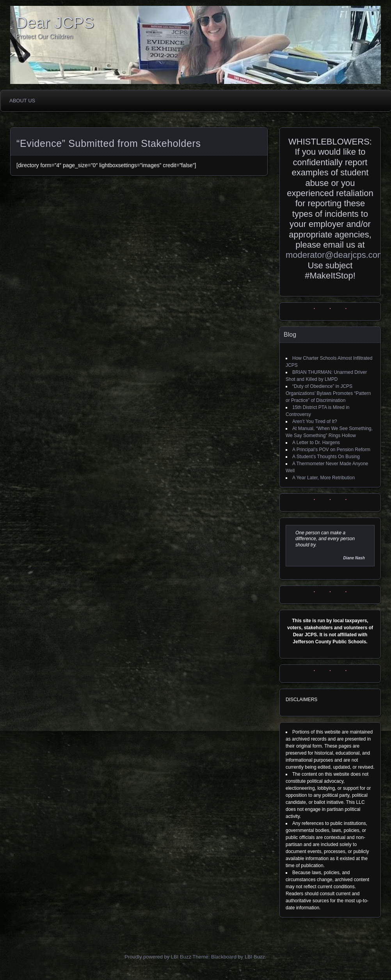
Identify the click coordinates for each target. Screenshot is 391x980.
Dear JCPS (55, 23)
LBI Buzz (255, 957)
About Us (22, 101)
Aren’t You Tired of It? (315, 421)
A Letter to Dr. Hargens (316, 443)
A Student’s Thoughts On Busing (326, 457)
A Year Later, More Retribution (323, 478)
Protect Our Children (44, 37)
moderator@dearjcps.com (335, 255)
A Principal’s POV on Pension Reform (331, 450)
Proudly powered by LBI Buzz (158, 957)
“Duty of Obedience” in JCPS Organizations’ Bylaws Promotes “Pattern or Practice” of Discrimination (328, 393)
